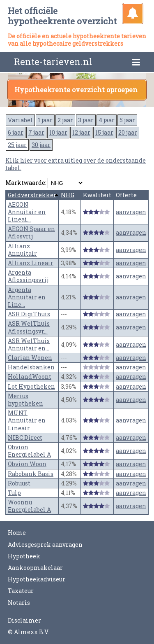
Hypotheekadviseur (37, 579)
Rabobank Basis (31, 474)
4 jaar (107, 120)
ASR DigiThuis (29, 314)
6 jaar (16, 132)
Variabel (20, 120)
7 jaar (36, 132)
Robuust (19, 483)
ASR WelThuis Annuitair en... (29, 344)
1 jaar (45, 120)
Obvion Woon (27, 464)
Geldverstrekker (32, 195)
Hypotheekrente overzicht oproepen (76, 90)
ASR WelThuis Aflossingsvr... (29, 327)
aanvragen (131, 212)
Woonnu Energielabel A (29, 506)
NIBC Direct (25, 437)
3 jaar (86, 120)
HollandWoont (30, 377)
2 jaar (65, 120)
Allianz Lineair (31, 263)
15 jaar (104, 132)
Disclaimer (24, 620)
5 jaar (127, 120)
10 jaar (58, 132)
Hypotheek (24, 556)
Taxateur (21, 591)
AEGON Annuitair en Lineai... (27, 212)
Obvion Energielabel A (29, 451)
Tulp (14, 493)
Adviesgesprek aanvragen (45, 545)
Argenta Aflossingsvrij (28, 276)
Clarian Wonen (30, 358)
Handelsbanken (31, 367)
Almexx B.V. (31, 632)
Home (17, 533)
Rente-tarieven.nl (53, 62)
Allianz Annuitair (22, 250)
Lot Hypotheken (31, 386)
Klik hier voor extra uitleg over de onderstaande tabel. (76, 164)
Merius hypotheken (25, 400)
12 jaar (81, 132)
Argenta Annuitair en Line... (27, 297)
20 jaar (128, 132)
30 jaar (41, 145)
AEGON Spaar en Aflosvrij (31, 232)
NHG (68, 195)
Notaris (19, 603)
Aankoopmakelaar (35, 568)
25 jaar (17, 145)
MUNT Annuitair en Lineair (27, 420)
